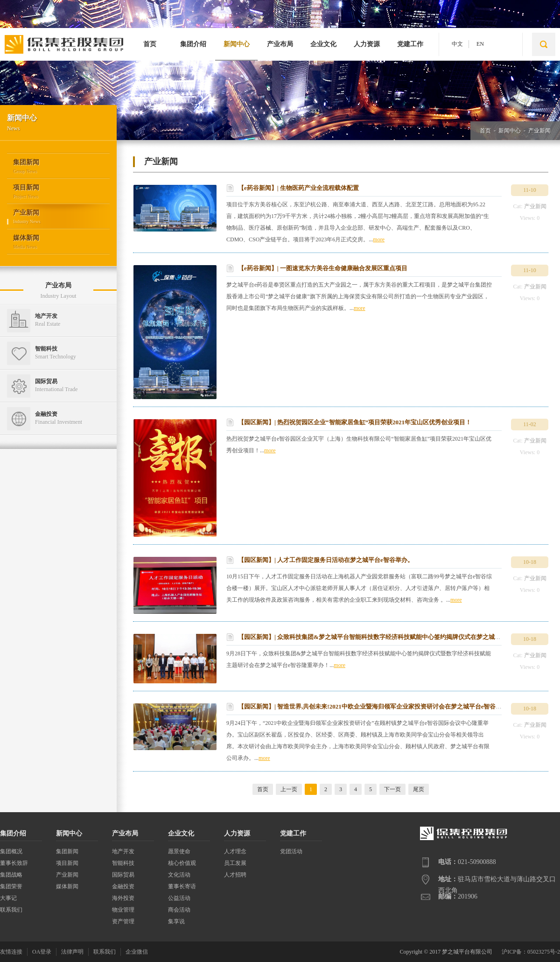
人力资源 (367, 44)
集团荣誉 (11, 886)
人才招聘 (235, 875)
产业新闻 (539, 131)
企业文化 (323, 44)
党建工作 (410, 44)
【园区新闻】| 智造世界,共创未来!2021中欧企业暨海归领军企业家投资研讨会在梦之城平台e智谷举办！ (376, 706)
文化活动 (179, 875)
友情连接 (11, 952)
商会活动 (179, 910)
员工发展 (235, 863)
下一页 (392, 789)
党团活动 (291, 851)
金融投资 (123, 886)
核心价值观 (182, 863)
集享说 (176, 921)
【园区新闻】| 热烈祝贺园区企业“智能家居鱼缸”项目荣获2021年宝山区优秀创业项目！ (355, 422)
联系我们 (11, 910)
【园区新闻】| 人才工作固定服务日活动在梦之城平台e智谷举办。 (326, 560)
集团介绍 (193, 44)
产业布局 (280, 44)
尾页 (419, 789)
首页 (150, 44)
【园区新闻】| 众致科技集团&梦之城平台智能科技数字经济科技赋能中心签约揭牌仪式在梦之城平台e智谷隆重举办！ (395, 637)
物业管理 (123, 910)
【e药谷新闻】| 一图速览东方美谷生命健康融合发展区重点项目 (323, 268)
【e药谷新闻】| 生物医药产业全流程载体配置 (298, 188)
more (379, 239)
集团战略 (11, 875)
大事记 (8, 898)
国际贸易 (123, 875)
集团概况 (11, 851)
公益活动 (179, 898)
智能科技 (123, 863)
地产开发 (123, 851)
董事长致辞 (14, 863)
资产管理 (123, 921)
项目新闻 (67, 863)
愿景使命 (179, 851)
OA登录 (42, 952)
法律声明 (72, 952)
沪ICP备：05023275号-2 (531, 952)
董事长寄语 (182, 886)
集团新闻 (67, 851)
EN (480, 44)
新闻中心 (237, 44)
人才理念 (235, 851)
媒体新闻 (67, 886)
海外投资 (123, 898)
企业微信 (137, 952)
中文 (457, 44)
